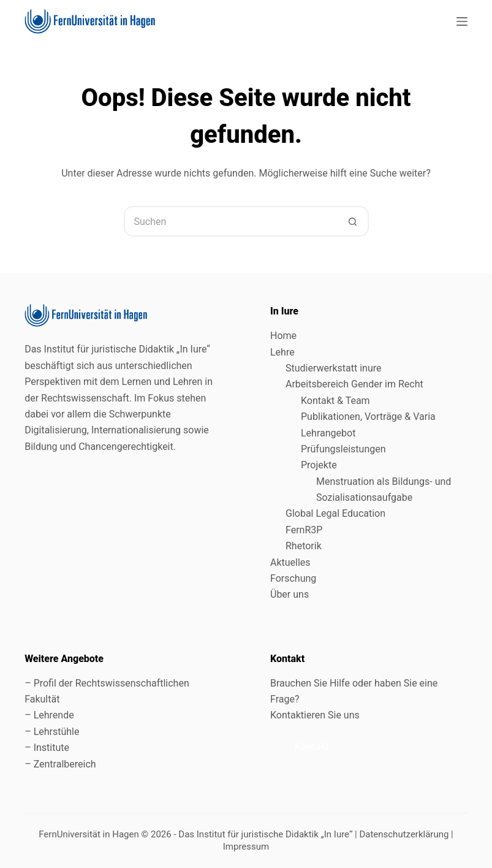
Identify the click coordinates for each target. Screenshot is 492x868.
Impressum (246, 847)
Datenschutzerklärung (404, 834)
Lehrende (54, 715)
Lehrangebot (328, 433)
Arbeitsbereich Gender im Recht (354, 384)
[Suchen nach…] (231, 221)
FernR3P (304, 530)
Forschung (293, 578)
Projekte (319, 465)
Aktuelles (290, 562)
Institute (51, 748)
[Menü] (462, 21)
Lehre (282, 352)
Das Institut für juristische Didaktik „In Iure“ (265, 834)
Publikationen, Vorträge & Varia (368, 417)
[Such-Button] (354, 221)
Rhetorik (304, 546)
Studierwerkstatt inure (333, 368)
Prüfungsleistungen (343, 449)
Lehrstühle (57, 732)
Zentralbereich (65, 764)
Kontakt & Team (335, 401)
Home (283, 336)
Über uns (290, 594)
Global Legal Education (337, 513)
